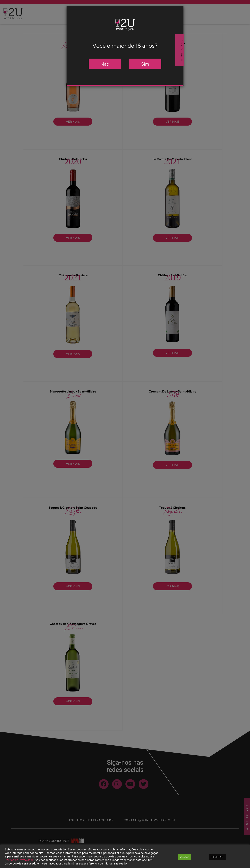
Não (105, 64)
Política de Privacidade (19, 860)
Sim (145, 64)
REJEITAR (217, 857)
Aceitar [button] (184, 857)
